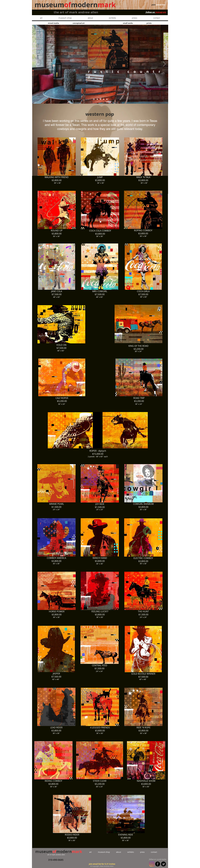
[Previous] (36, 64)
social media (161, 859)
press (139, 852)
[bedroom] (97, 99)
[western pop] (107, 99)
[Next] (164, 64)
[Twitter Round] (163, 864)
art (94, 852)
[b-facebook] (158, 864)
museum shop (104, 852)
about (119, 852)
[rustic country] (94, 99)
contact (151, 852)
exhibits (131, 852)
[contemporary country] (100, 99)
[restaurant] (104, 99)
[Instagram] (152, 864)
